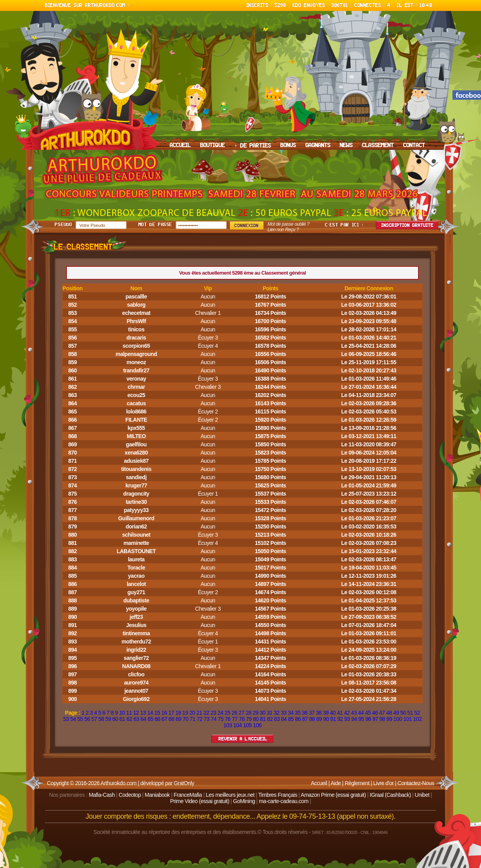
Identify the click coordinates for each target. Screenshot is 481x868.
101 (407, 719)
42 (347, 713)
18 (178, 713)
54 (73, 719)
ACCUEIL (180, 146)
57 (94, 719)
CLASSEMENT (378, 146)
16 (164, 713)
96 (368, 719)
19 (185, 713)
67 (164, 719)
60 (115, 719)
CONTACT (414, 146)
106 (257, 725)
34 (291, 713)
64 (143, 719)
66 (157, 719)
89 (319, 719)
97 (375, 719)
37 (312, 713)
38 (319, 713)
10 (122, 713)
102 (418, 719)
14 (150, 713)
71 (193, 719)
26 (234, 713)
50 (403, 713)
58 (101, 719)
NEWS (346, 146)
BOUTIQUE (213, 146)
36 (305, 713)
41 (340, 713)
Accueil (319, 783)
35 (298, 713)
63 (136, 719)
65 (150, 719)
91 (333, 719)
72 (200, 719)
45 (368, 713)
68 (171, 719)
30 (263, 713)
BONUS (288, 146)
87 (305, 719)
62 (129, 719)
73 (207, 719)
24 (220, 713)
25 (227, 713)
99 (389, 719)
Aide (336, 783)
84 (284, 719)
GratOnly (184, 783)
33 (284, 713)
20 (192, 713)
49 (396, 713)
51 (410, 713)
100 (398, 719)
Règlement (357, 783)
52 (417, 713)
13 (143, 713)
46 (375, 713)
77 (235, 719)
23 (213, 713)
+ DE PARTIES (253, 146)
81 (263, 719)
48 (389, 713)
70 (186, 719)
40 (333, 713)
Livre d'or (384, 783)
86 (298, 719)
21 (199, 713)
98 (382, 719)
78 (242, 719)
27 (241, 713)
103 (228, 725)
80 (256, 719)
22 (206, 713)
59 (108, 719)
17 (171, 713)
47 (382, 713)
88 (312, 719)
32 (277, 713)
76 (228, 719)
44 (361, 713)
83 (277, 719)
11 (129, 713)
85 (291, 719)
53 (66, 719)
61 (122, 719)
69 (179, 719)
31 (270, 713)
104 (237, 725)
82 (270, 719)
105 (248, 725)
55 (80, 719)
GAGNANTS (318, 146)
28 (249, 713)
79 (249, 719)
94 (354, 719)
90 (326, 719)
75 (221, 719)
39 (326, 713)
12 (136, 713)
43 (354, 713)
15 (157, 713)
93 (347, 719)
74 (214, 719)
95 (361, 719)
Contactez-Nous (416, 783)
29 (256, 713)
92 (340, 719)
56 (87, 719)
